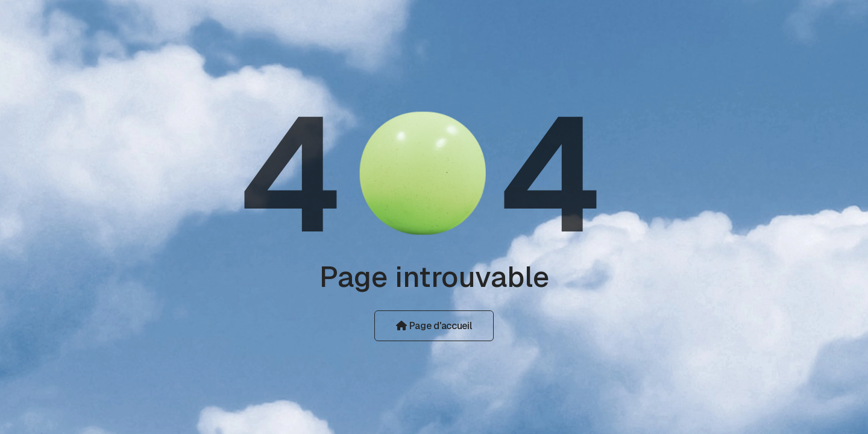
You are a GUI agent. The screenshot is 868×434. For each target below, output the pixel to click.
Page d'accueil (434, 326)
